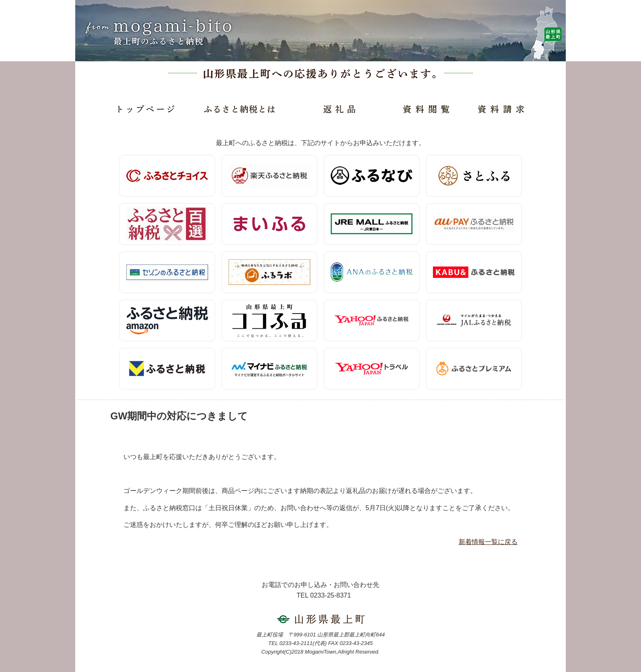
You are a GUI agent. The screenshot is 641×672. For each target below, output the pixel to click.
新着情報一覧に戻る (488, 542)
